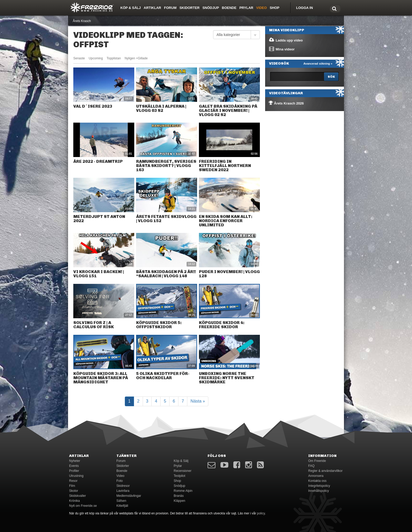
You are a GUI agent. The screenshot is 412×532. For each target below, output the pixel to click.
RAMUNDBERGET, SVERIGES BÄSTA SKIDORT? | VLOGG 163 (166, 166)
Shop (274, 8)
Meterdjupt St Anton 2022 (99, 219)
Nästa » (198, 401)
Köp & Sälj (131, 8)
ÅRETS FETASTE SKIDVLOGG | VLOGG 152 (166, 219)
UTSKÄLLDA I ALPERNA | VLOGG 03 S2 (161, 108)
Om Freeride (317, 461)
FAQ (311, 466)
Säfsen (121, 501)
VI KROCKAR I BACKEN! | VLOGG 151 (99, 274)
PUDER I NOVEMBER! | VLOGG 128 (229, 274)
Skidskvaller (78, 496)
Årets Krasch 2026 (286, 103)
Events (74, 466)
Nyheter (75, 461)
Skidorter (190, 8)
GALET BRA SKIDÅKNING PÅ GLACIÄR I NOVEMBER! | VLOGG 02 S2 (228, 110)
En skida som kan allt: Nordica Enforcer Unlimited (226, 221)
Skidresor (123, 486)
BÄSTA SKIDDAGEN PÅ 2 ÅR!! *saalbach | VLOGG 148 (166, 274)
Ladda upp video (286, 40)
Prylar (246, 8)
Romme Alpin (183, 491)
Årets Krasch (82, 21)
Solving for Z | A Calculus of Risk (94, 325)
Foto (120, 481)
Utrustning (76, 476)
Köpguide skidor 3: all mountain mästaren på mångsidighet (101, 378)
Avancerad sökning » (318, 64)
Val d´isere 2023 (93, 106)
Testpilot (179, 476)
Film (72, 486)
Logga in (305, 8)
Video (261, 8)
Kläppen (179, 501)
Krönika (74, 501)
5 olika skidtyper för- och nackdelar (163, 376)
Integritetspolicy (319, 486)
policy (261, 513)
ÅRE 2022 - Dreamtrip (98, 161)
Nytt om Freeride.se (83, 506)
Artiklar (152, 8)
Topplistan (114, 58)
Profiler (74, 471)
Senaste (79, 58)
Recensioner (182, 471)
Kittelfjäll (122, 506)
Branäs (179, 496)
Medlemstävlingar (129, 496)
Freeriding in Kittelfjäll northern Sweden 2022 (225, 166)
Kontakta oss (317, 481)
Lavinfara (123, 491)
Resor (73, 481)
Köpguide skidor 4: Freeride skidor (222, 325)
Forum (170, 8)
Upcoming (96, 58)
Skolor (74, 491)
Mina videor (282, 49)
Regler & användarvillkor (325, 471)
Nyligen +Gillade (136, 58)
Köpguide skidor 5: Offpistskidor (159, 325)
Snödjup (211, 8)
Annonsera (316, 476)
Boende (229, 8)
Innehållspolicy (319, 491)
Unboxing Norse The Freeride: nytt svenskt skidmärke (227, 378)
